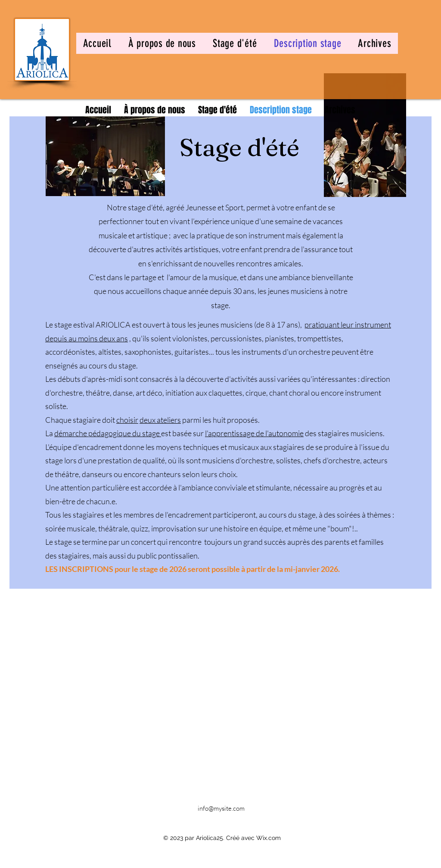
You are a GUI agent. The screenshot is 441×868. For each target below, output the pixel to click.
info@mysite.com (221, 808)
